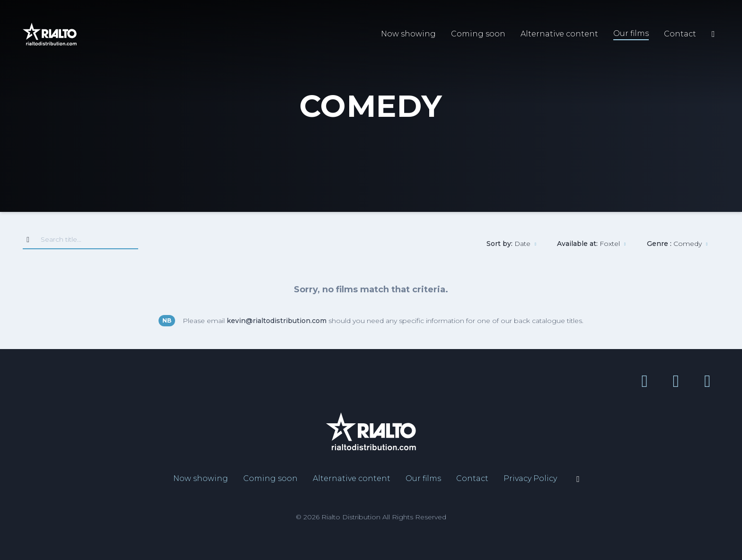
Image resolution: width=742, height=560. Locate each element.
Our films (631, 33)
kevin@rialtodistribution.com (277, 321)
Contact (680, 34)
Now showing (408, 34)
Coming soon (478, 34)
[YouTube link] (672, 381)
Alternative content (559, 34)
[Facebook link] (645, 381)
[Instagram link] (704, 381)
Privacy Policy (530, 478)
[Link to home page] (50, 34)
